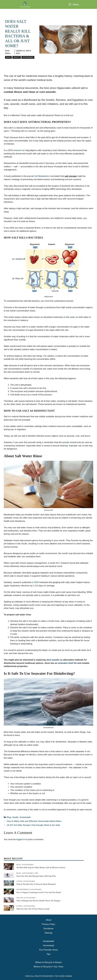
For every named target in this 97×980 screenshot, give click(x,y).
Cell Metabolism (42, 176)
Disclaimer (48, 929)
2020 (36, 582)
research (18, 150)
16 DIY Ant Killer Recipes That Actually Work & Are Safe (33, 825)
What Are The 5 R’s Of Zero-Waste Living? (33, 909)
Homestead (49, 946)
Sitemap (48, 933)
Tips (48, 954)
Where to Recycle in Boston (48, 962)
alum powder (53, 660)
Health (17, 57)
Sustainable (28, 57)
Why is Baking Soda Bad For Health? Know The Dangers (38, 901)
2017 (58, 563)
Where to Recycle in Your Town (49, 967)
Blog (8, 57)
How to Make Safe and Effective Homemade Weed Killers (34, 821)
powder (66, 442)
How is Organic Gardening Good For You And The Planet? (39, 892)
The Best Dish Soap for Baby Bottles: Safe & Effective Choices (41, 867)
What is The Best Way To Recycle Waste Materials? (36, 884)
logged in (21, 839)
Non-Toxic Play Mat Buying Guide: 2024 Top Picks (36, 876)
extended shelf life (67, 663)
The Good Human (25, 7)
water (73, 317)
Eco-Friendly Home (48, 950)
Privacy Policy (48, 924)
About (48, 920)
